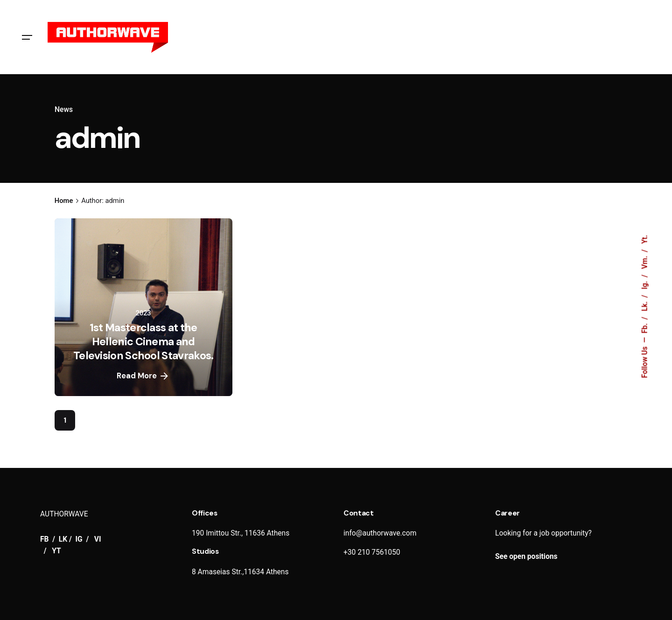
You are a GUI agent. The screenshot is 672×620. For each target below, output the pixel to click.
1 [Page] (65, 420)
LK (63, 539)
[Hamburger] (27, 37)
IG (79, 539)
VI (98, 539)
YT (56, 551)
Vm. (645, 261)
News (64, 110)
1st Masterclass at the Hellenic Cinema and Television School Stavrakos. (143, 341)
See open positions (526, 557)
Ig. (645, 284)
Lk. (645, 305)
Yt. (645, 239)
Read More (143, 376)
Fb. (645, 327)
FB (45, 539)
